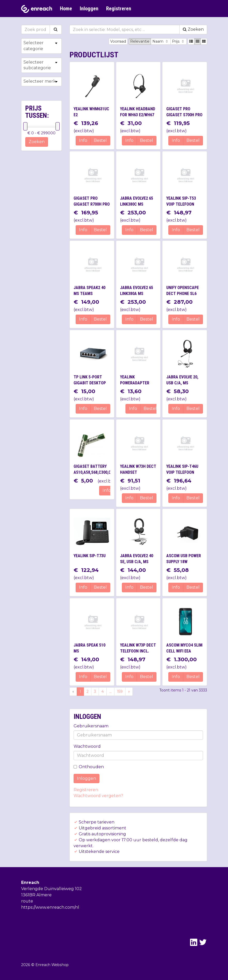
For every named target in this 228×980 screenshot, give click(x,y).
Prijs (179, 41)
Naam (161, 41)
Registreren (119, 9)
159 (120, 691)
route (27, 901)
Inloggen (89, 9)
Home (66, 9)
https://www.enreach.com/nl (50, 907)
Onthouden (89, 767)
